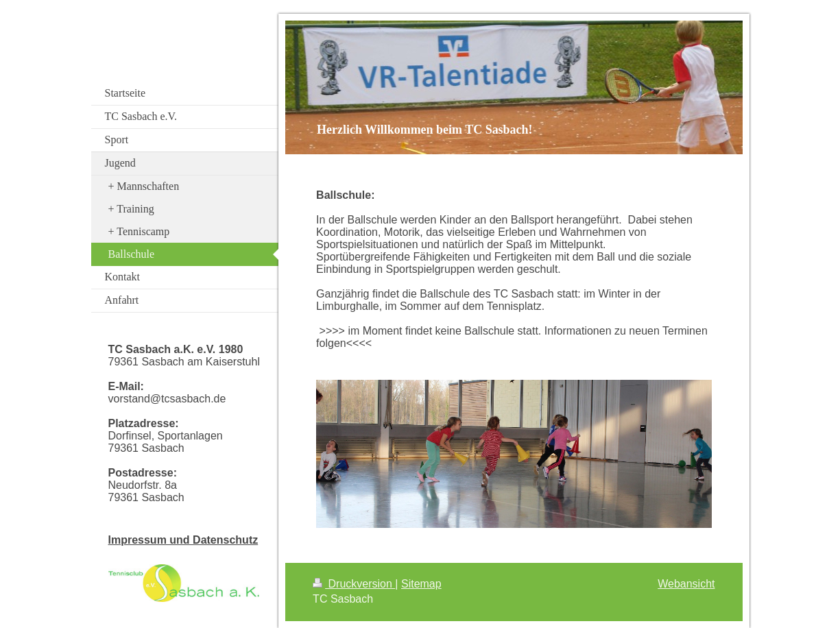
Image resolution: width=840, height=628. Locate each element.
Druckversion (354, 584)
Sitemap (421, 584)
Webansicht (686, 584)
